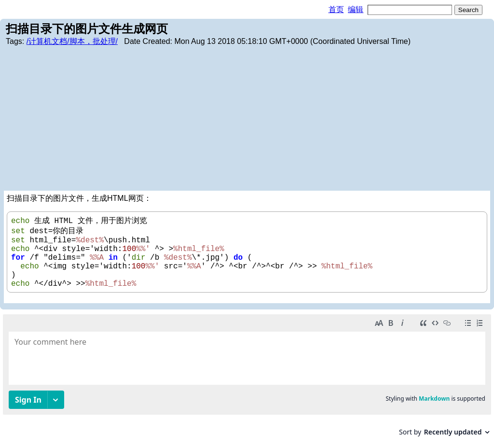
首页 (336, 9)
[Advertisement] (247, 118)
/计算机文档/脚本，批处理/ (72, 41)
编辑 (356, 9)
